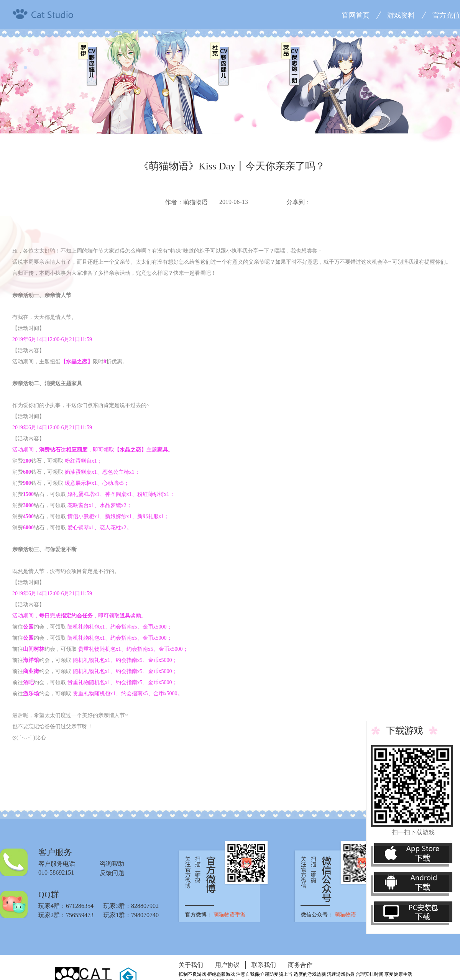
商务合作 (300, 965)
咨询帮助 (112, 864)
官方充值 (446, 15)
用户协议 (227, 965)
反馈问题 (112, 873)
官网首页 (356, 15)
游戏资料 (401, 15)
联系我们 (264, 965)
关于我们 (191, 965)
